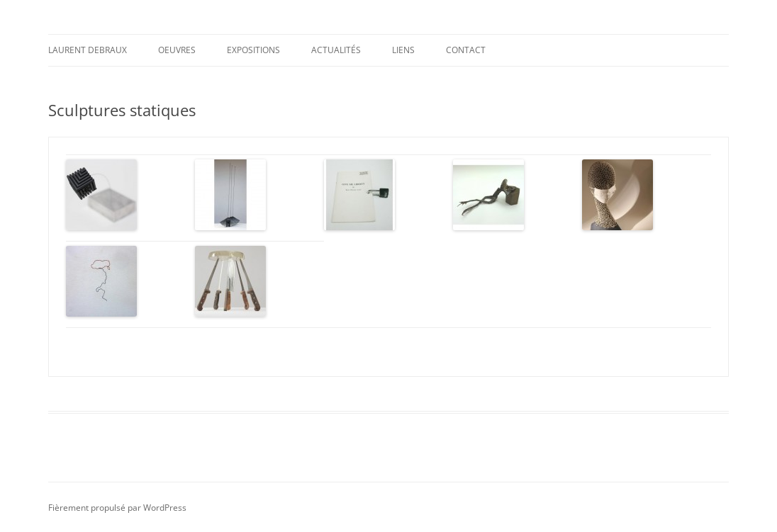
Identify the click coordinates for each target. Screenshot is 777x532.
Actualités (336, 50)
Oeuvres (177, 50)
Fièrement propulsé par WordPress (117, 506)
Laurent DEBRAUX (88, 50)
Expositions (253, 50)
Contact (466, 50)
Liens (403, 50)
